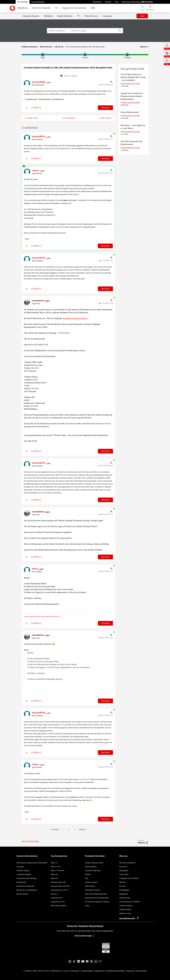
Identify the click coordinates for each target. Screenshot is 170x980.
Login (142, 16)
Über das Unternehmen (127, 863)
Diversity (123, 886)
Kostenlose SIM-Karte (93, 871)
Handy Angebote (91, 867)
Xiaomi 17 (54, 894)
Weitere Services (46, 47)
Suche (87, 906)
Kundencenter (32, 99)
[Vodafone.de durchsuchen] (142, 9)
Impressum (130, 971)
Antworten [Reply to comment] (105, 158)
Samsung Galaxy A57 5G (60, 890)
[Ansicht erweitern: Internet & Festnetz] (74, 16)
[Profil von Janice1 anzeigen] (35, 170)
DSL (87, 878)
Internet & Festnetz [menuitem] (65, 16)
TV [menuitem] (78, 16)
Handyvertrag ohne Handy (94, 863)
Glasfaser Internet (91, 882)
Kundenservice (58, 99)
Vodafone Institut (125, 909)
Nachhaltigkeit (124, 890)
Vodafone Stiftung (126, 906)
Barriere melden (22, 894)
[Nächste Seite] (83, 830)
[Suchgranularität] (58, 31)
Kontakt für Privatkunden (25, 886)
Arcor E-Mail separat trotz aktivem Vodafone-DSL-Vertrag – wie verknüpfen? (133, 77)
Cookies (66, 971)
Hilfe (93, 8)
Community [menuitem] (107, 16)
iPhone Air (54, 874)
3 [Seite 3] (75, 829)
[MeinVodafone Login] (150, 9)
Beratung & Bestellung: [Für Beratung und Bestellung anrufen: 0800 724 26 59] (137, 2)
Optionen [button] (144, 47)
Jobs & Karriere (125, 898)
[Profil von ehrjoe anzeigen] (35, 569)
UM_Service (59, 47)
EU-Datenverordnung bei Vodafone (97, 902)
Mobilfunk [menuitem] (48, 16)
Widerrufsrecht (56, 971)
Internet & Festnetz (41, 8)
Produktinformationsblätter (115, 971)
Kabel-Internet (90, 886)
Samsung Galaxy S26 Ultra (60, 886)
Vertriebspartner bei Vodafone (130, 902)
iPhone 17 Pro (56, 867)
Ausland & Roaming (24, 874)
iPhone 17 (54, 863)
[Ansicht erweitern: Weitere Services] (99, 16)
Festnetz (88, 874)
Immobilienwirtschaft (93, 890)
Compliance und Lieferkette (129, 878)
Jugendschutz (99, 971)
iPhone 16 (54, 878)
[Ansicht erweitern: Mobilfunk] (54, 16)
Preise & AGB (44, 971)
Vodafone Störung (23, 871)
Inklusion (123, 882)
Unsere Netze (124, 874)
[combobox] (96, 31)
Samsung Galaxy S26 (58, 882)
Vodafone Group (125, 913)
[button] (27, 108)
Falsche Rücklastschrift (130, 112)
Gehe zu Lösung (70, 76)
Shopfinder (97, 2)
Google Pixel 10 (56, 898)
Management (124, 871)
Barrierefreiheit (141, 971)
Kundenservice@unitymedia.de (75, 318)
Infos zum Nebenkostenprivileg (96, 894)
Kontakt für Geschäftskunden (27, 890)
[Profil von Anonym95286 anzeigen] (38, 82)
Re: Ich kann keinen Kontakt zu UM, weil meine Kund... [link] (86, 47)
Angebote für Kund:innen (74, 8)
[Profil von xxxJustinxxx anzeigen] (38, 301)
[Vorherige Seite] (54, 830)
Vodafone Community (29, 47)
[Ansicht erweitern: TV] (81, 16)
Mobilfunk (23, 8)
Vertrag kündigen (87, 971)
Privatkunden (23, 2)
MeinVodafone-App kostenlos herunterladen (32, 863)
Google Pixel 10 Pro (58, 902)
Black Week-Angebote (59, 906)
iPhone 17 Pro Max (57, 871)
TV (56, 8)
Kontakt (108, 2)
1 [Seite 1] (63, 829)
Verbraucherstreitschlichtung (26, 878)
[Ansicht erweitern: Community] (113, 16)
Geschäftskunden (38, 2)
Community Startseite (31, 16)
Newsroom (123, 867)
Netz (117, 2)
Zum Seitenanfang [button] (31, 841)
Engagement (124, 894)
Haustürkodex (21, 882)
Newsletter (20, 867)
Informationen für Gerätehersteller (97, 898)
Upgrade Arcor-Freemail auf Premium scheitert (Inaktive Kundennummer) (132, 96)
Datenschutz (75, 971)
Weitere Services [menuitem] (91, 16)
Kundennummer (45, 99)
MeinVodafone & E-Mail (131, 84)
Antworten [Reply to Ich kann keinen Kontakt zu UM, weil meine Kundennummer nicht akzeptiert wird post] (105, 108)
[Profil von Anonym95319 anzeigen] (38, 136)
